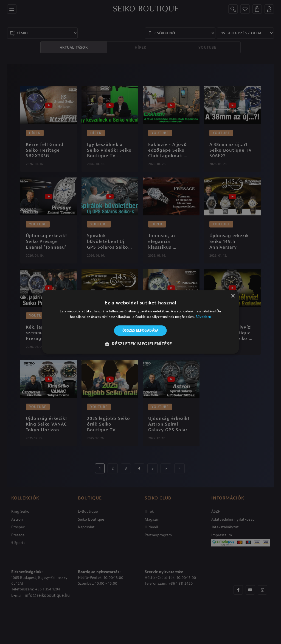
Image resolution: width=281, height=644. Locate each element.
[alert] (140, 322)
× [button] (233, 296)
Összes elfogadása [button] (140, 331)
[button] (141, 344)
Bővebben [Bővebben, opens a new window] (203, 317)
